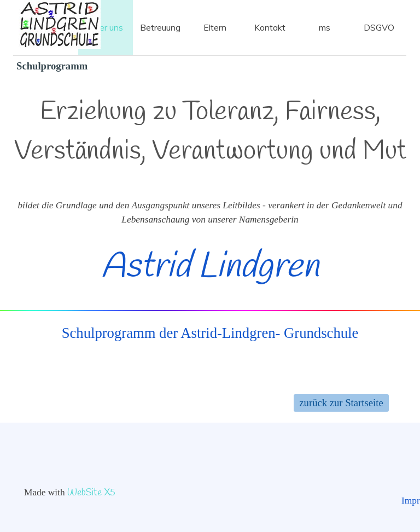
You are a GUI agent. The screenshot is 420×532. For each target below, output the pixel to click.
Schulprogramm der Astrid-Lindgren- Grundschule (210, 333)
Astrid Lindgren (210, 267)
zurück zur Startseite (341, 403)
